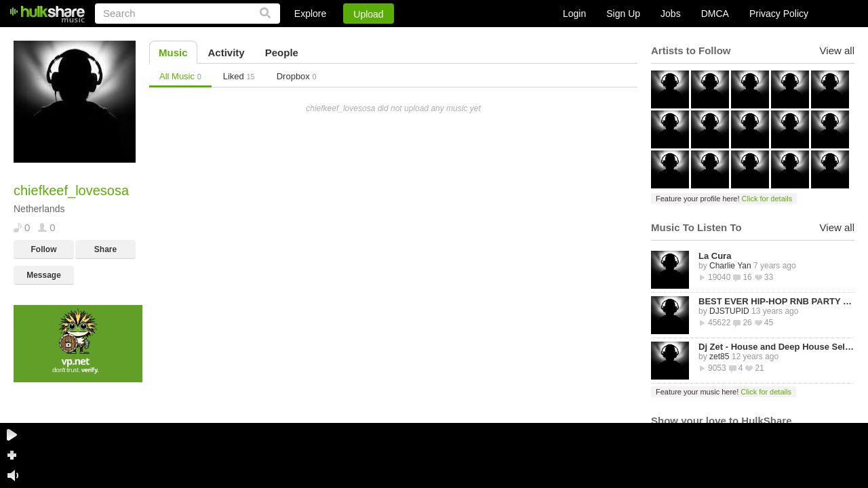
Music (173, 53)
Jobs (671, 14)
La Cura (715, 256)
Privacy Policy (779, 14)
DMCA (715, 14)
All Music (180, 76)
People (282, 53)
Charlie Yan (730, 266)
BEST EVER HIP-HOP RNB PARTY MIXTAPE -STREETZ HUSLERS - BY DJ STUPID (776, 301)
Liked (239, 76)
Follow (44, 249)
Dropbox (297, 76)
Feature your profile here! (724, 199)
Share (105, 249)
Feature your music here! (724, 392)
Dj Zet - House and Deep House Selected (776, 347)
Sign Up (623, 14)
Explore (310, 14)
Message (44, 275)
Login (574, 14)
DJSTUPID (729, 311)
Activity (226, 53)
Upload (368, 14)
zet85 (719, 357)
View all (837, 50)
